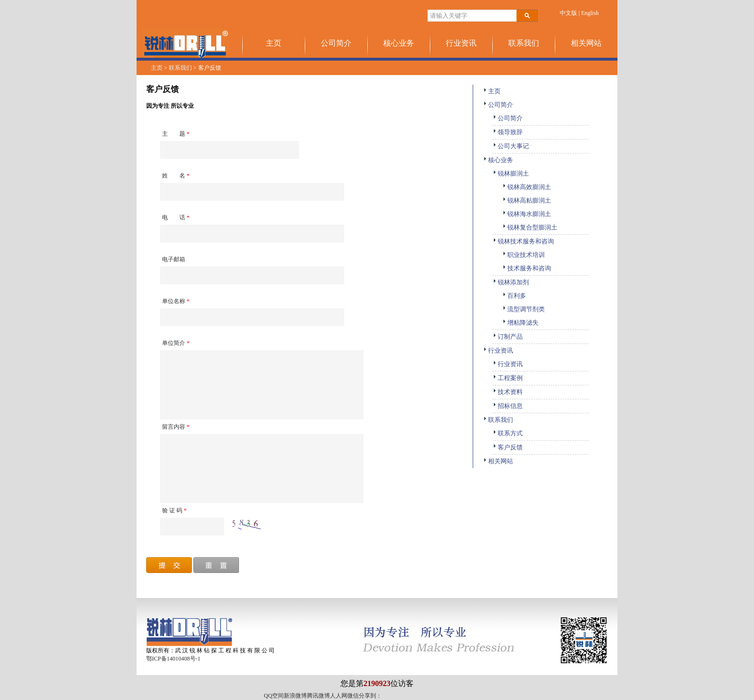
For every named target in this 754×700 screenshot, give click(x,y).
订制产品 (508, 337)
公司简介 (336, 43)
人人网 (339, 696)
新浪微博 (295, 696)
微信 (353, 696)
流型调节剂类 (523, 309)
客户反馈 (508, 447)
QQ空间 (274, 696)
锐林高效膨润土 (527, 187)
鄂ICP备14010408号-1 (173, 659)
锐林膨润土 (511, 173)
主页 (274, 43)
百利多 (514, 296)
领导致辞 (508, 132)
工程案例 (508, 378)
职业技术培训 (523, 255)
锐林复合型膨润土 (530, 227)
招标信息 (508, 406)
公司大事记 (511, 146)
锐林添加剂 (511, 282)
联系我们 (524, 43)
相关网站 (586, 43)
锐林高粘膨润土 (527, 200)
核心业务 (399, 43)
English (590, 13)
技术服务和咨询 (527, 268)
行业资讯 (461, 43)
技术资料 (508, 392)
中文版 (568, 13)
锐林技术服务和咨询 (523, 241)
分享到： (370, 696)
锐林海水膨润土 (527, 214)
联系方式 (508, 433)
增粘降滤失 (520, 323)
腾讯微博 (318, 696)
